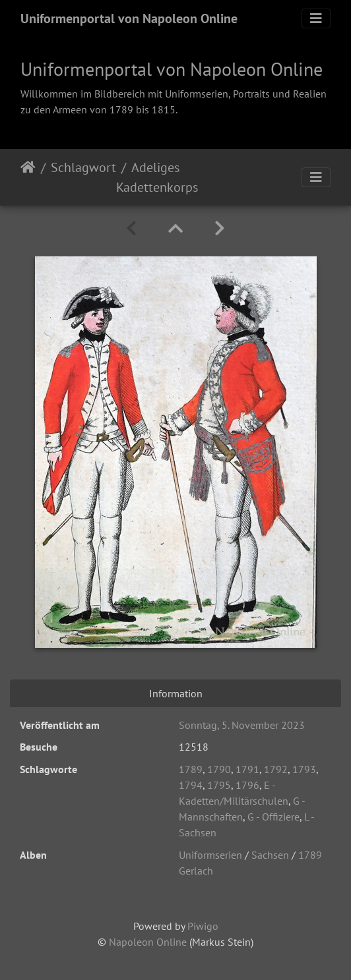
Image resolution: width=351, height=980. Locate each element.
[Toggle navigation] (316, 18)
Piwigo (203, 926)
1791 (247, 769)
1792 (276, 769)
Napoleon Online (148, 942)
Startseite (28, 177)
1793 (304, 769)
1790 (219, 769)
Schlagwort (83, 167)
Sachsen (270, 855)
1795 (219, 785)
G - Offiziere (273, 817)
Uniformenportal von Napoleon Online (129, 18)
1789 (191, 769)
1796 (247, 785)
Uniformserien (210, 855)
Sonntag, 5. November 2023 (242, 725)
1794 (191, 785)
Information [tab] (176, 693)
